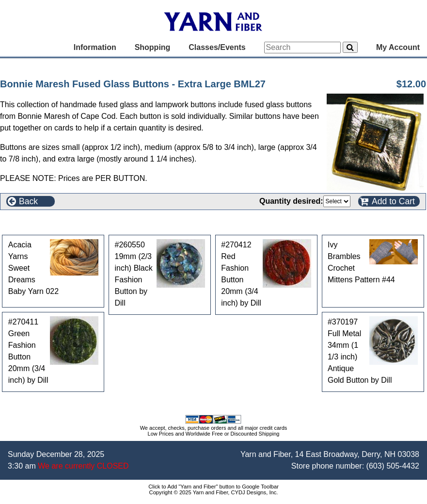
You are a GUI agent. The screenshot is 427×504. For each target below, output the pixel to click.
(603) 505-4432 (393, 466)
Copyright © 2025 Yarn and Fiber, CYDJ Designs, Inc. (214, 492)
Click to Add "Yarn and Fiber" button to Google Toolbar (213, 487)
